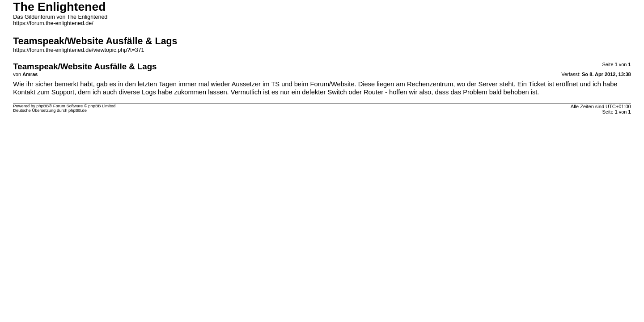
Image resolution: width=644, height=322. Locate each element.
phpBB (42, 106)
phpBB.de (78, 110)
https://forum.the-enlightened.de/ (53, 23)
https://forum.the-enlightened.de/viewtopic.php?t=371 (78, 50)
